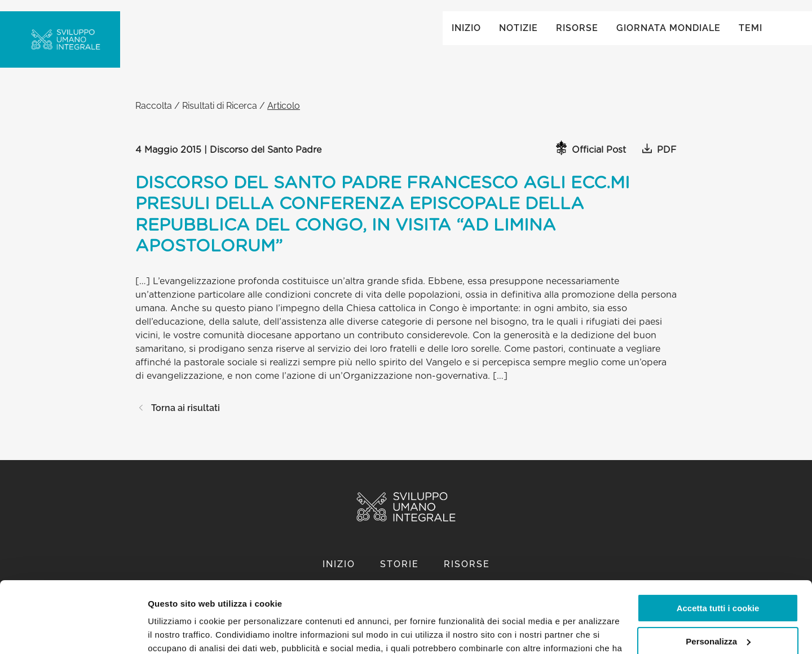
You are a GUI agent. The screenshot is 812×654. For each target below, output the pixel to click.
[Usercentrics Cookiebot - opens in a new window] (73, 632)
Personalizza (718, 580)
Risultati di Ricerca (220, 117)
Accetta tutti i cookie (718, 547)
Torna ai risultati (178, 419)
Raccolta (154, 117)
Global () (728, 23)
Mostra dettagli (178, 632)
